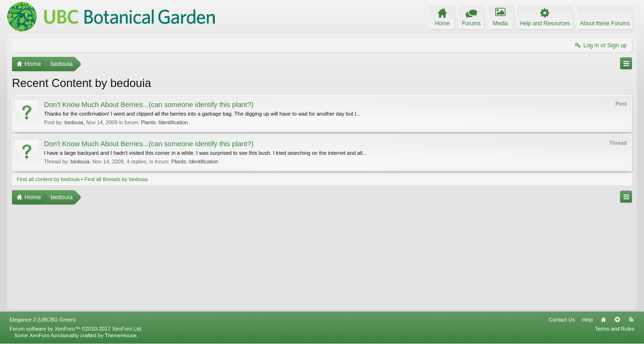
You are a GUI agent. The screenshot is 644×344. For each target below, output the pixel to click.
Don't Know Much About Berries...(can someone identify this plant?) (149, 105)
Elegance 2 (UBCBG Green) (43, 320)
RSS (631, 320)
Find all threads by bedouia (116, 179)
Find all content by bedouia (48, 179)
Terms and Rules (615, 329)
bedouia (74, 122)
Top (617, 320)
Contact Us (562, 320)
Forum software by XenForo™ (76, 329)
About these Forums (605, 23)
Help (587, 320)
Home (603, 320)
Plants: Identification (164, 122)
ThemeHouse (121, 335)
